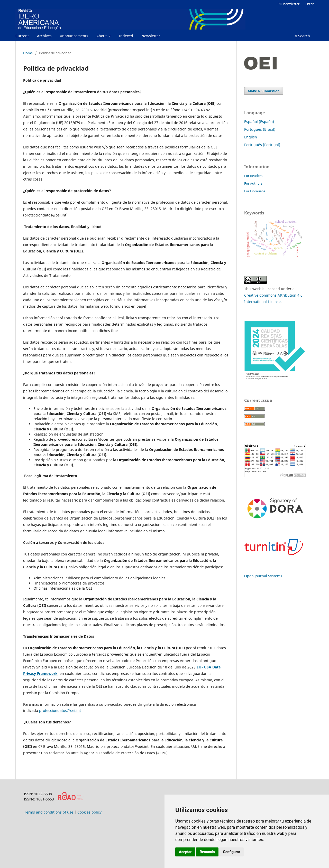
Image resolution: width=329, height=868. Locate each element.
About (102, 36)
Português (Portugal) (262, 145)
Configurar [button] (231, 852)
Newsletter (151, 36)
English (251, 137)
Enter (309, 4)
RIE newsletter (289, 4)
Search (303, 36)
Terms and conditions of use (49, 812)
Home (28, 53)
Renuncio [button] (207, 852)
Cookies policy (89, 812)
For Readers (253, 176)
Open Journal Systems (263, 576)
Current (22, 36)
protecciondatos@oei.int (60, 710)
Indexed (126, 36)
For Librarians (255, 191)
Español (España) (259, 122)
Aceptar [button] (185, 852)
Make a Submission (264, 91)
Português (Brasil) (260, 129)
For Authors (253, 183)
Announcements (74, 36)
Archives (44, 36)
